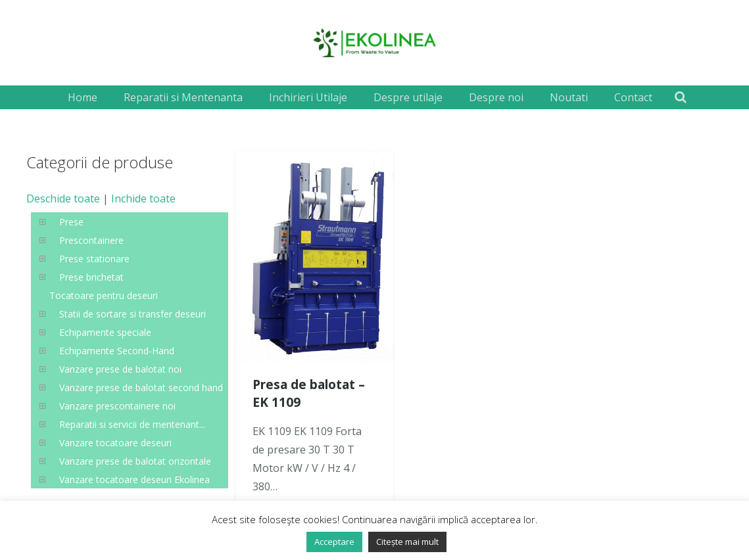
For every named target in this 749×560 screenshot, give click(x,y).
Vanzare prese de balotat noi (120, 369)
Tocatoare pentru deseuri (104, 295)
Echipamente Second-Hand (117, 351)
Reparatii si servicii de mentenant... (132, 424)
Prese (71, 222)
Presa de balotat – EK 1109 (309, 393)
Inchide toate (143, 198)
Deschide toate (63, 198)
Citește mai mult (407, 542)
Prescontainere (91, 240)
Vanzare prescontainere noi (117, 406)
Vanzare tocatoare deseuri (115, 443)
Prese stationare (94, 259)
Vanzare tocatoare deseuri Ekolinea (134, 479)
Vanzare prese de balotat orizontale (135, 461)
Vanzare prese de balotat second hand (141, 387)
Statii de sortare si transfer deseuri (133, 314)
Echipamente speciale (105, 332)
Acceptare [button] (334, 542)
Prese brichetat (91, 277)
